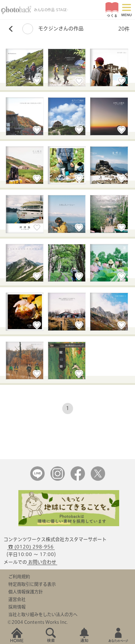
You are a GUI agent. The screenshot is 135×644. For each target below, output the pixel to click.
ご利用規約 (19, 577)
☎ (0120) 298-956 (31, 547)
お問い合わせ (42, 562)
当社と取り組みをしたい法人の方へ (43, 614)
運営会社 (17, 599)
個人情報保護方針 (26, 592)
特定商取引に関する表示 (32, 584)
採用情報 (17, 607)
